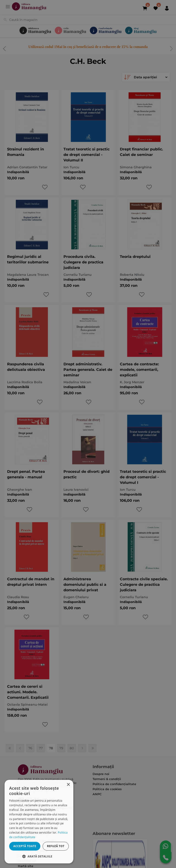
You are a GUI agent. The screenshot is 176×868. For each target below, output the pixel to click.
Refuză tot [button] (56, 846)
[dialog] (39, 822)
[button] (39, 856)
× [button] (68, 785)
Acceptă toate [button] (25, 846)
